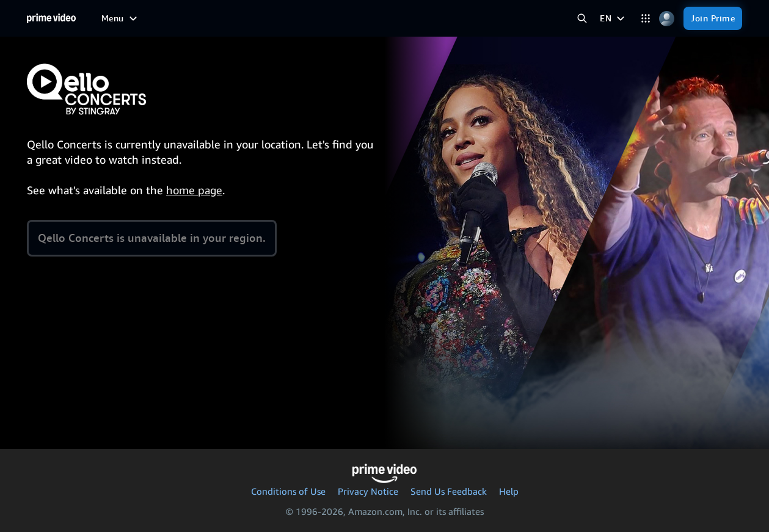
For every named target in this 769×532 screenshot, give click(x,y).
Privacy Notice (368, 491)
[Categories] (645, 19)
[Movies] (148, 18)
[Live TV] (326, 18)
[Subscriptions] (392, 18)
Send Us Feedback (449, 491)
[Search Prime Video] (582, 19)
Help (509, 491)
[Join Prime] (713, 18)
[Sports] (245, 18)
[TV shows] (197, 18)
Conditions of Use (288, 491)
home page (194, 190)
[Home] (51, 18)
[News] (285, 18)
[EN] (614, 18)
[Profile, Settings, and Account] (667, 19)
